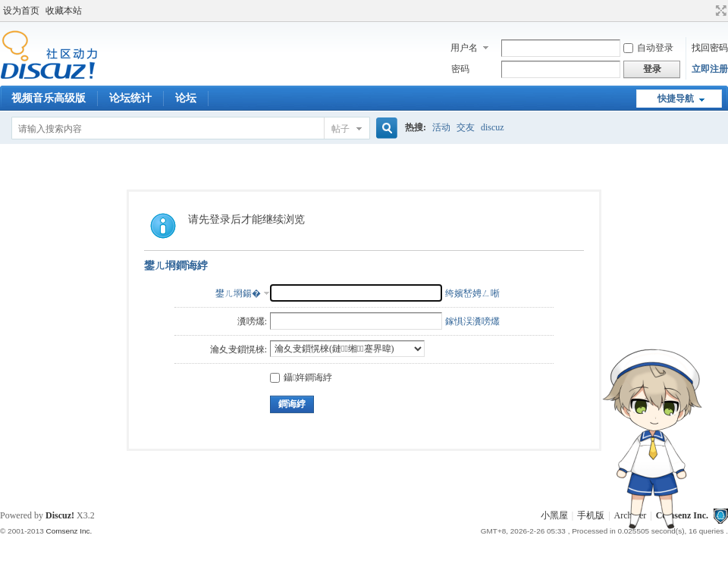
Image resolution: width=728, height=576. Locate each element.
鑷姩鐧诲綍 (301, 377)
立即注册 (710, 69)
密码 (460, 69)
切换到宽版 (719, 11)
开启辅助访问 (707, 11)
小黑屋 (554, 515)
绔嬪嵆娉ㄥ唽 (472, 293)
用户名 (464, 48)
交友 (466, 127)
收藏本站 (64, 11)
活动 (441, 127)
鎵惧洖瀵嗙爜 (472, 321)
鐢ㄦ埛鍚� (238, 293)
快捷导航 (676, 99)
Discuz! (60, 515)
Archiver (631, 515)
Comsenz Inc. (682, 515)
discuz (493, 127)
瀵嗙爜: (252, 321)
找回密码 (710, 48)
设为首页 (21, 11)
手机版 (591, 515)
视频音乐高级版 (49, 98)
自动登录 (648, 48)
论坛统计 (130, 98)
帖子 (340, 129)
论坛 (186, 98)
